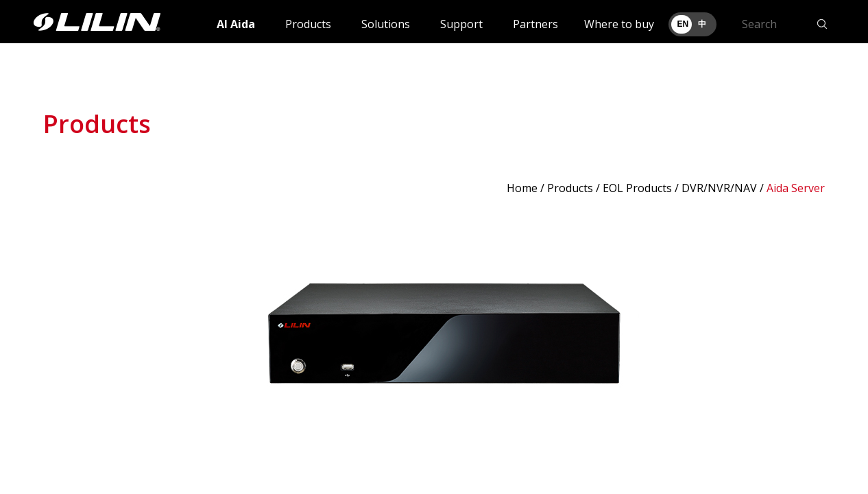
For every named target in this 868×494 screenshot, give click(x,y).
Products (308, 24)
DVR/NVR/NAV (719, 188)
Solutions (386, 24)
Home (522, 188)
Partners (535, 24)
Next (807, 344)
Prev (61, 344)
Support (461, 24)
